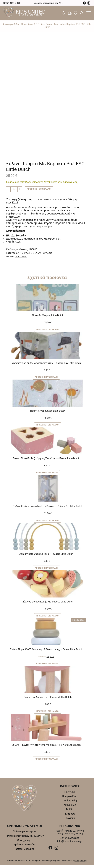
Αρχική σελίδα (11, 24)
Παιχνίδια (26, 24)
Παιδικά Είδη (70, 804)
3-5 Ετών (36, 253)
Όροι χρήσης (24, 843)
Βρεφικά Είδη (70, 799)
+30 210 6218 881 (12, 3)
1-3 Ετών (39, 24)
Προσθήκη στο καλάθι (40, 189)
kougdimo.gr (81, 864)
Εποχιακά (70, 821)
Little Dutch (21, 257)
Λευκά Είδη (70, 808)
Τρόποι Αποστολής (24, 848)
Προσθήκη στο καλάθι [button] (48, 330)
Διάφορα (70, 817)
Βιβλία (70, 812)
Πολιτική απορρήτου (24, 835)
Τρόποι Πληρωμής (24, 852)
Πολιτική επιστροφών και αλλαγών (24, 839)
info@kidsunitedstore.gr (70, 845)
